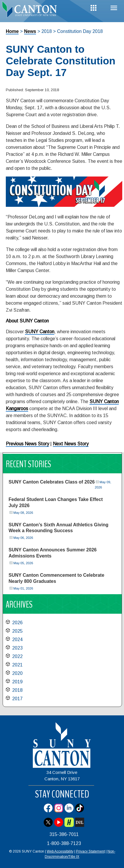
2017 (17, 699)
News (30, 31)
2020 (17, 673)
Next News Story (71, 444)
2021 (17, 665)
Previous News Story (27, 444)
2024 (17, 639)
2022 (17, 656)
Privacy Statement (90, 851)
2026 (17, 623)
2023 (17, 648)
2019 (17, 682)
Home (12, 31)
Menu (114, 8)
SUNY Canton (40, 332)
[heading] (31, 10)
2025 (17, 631)
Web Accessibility (60, 851)
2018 (17, 690)
